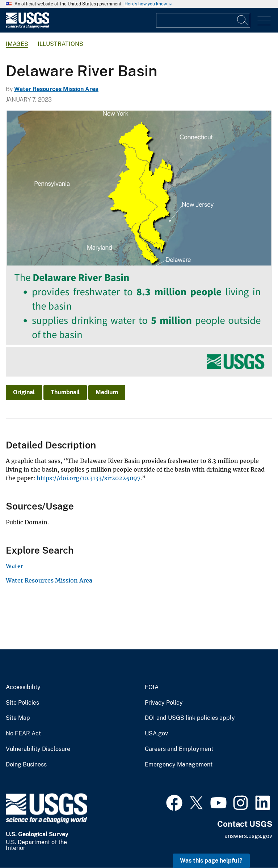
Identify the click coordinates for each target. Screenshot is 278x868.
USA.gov (156, 734)
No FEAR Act (23, 734)
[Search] (243, 20)
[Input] (203, 20)
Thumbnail (65, 392)
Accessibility (23, 687)
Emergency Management (179, 765)
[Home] (28, 27)
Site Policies (22, 703)
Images (17, 44)
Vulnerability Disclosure (38, 749)
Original (24, 392)
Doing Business (26, 765)
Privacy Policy (164, 703)
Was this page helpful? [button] (211, 861)
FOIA (152, 687)
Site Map (18, 718)
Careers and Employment (179, 749)
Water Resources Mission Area (56, 89)
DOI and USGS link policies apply (190, 718)
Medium (107, 392)
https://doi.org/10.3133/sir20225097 (89, 478)
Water (14, 566)
